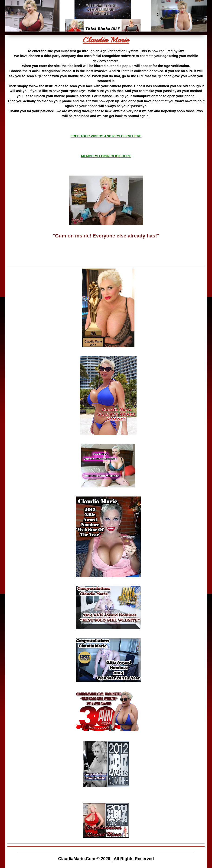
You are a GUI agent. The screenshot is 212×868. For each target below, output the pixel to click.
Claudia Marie (106, 40)
